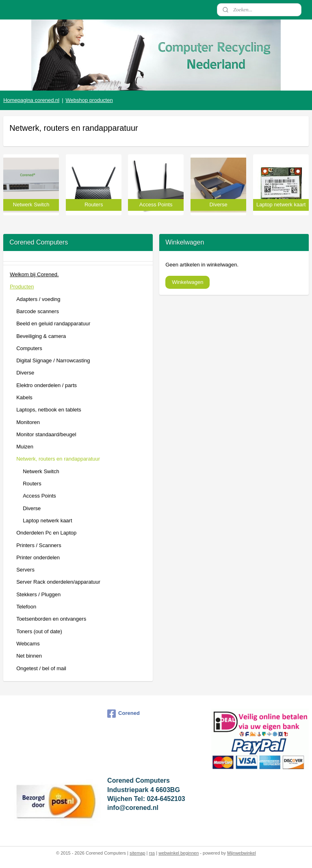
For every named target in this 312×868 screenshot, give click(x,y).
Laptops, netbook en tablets (49, 410)
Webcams (28, 644)
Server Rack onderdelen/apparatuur (58, 582)
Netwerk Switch (41, 471)
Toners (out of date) (39, 631)
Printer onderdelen (38, 557)
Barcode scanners (38, 311)
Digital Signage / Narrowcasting (53, 360)
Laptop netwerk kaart (47, 521)
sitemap (138, 853)
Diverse (25, 373)
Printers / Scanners (39, 545)
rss (152, 853)
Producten (22, 287)
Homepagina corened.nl (31, 100)
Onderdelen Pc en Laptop (46, 533)
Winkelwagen (187, 282)
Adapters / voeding (38, 299)
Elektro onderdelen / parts (47, 385)
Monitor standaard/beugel (46, 434)
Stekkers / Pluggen (38, 594)
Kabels (24, 397)
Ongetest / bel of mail (41, 668)
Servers (25, 570)
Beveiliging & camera (41, 336)
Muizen (25, 447)
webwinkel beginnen (179, 853)
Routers (32, 484)
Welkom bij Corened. (34, 274)
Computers (29, 348)
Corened (123, 714)
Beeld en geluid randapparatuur (53, 324)
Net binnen (29, 656)
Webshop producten (89, 100)
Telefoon (26, 607)
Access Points (39, 496)
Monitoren (28, 422)
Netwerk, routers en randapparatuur (58, 459)
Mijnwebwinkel (242, 853)
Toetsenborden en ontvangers (51, 619)
